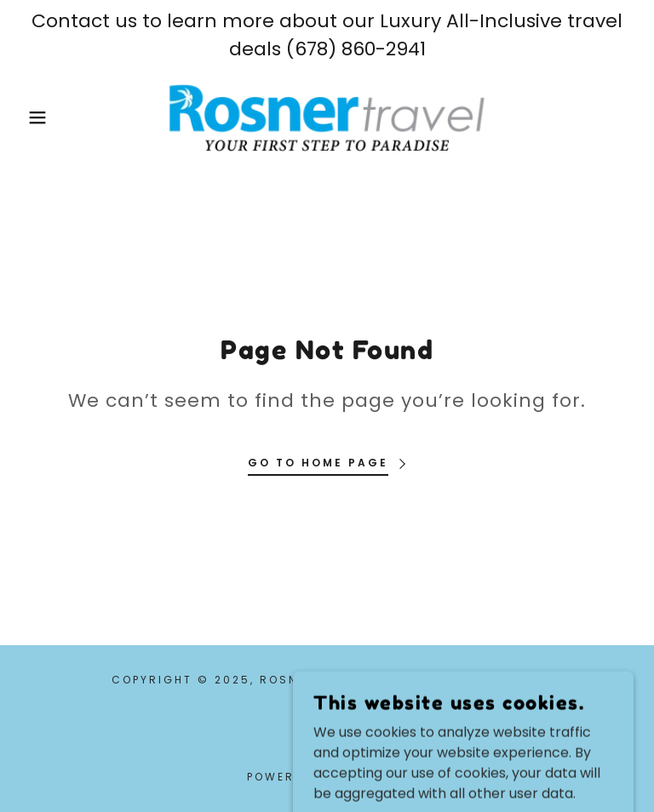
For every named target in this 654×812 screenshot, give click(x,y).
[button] (33, 117)
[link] (327, 117)
